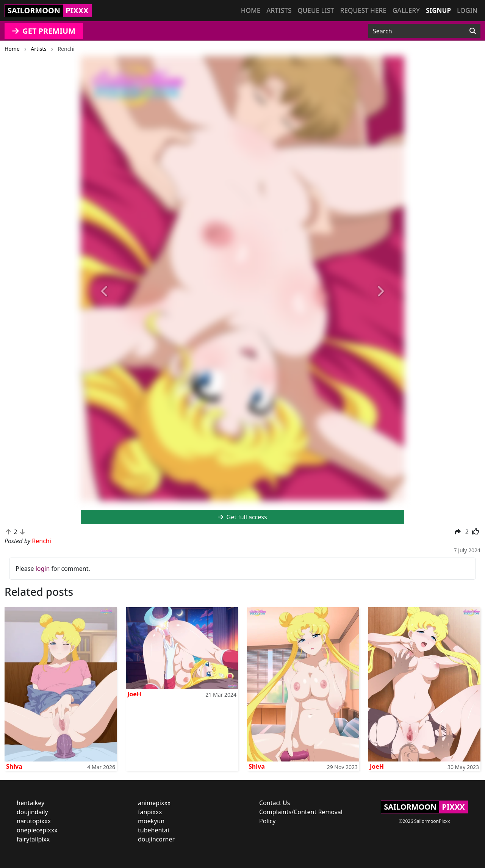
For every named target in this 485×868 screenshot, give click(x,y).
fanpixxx (150, 812)
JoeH (134, 694)
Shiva (14, 766)
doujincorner (156, 839)
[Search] (473, 31)
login (43, 569)
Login (467, 10)
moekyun (151, 821)
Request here (363, 10)
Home (251, 10)
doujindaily (32, 812)
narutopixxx (34, 821)
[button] (105, 292)
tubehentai (153, 830)
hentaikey (31, 803)
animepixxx (154, 803)
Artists (279, 10)
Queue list (316, 10)
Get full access (242, 517)
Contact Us (275, 803)
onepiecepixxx (37, 830)
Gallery (406, 10)
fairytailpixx (33, 839)
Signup (438, 10)
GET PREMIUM (44, 31)
